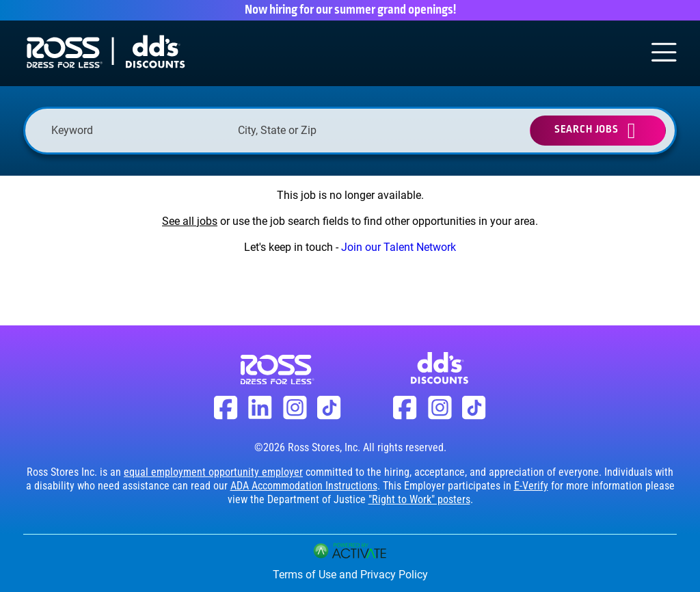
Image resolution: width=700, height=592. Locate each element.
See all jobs (190, 221)
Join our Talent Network (399, 247)
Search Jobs (587, 130)
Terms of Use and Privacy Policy (350, 575)
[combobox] (324, 130)
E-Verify (531, 486)
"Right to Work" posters (419, 499)
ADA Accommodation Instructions (304, 486)
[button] (399, 131)
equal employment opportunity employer (213, 472)
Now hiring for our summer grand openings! (350, 10)
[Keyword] (138, 130)
